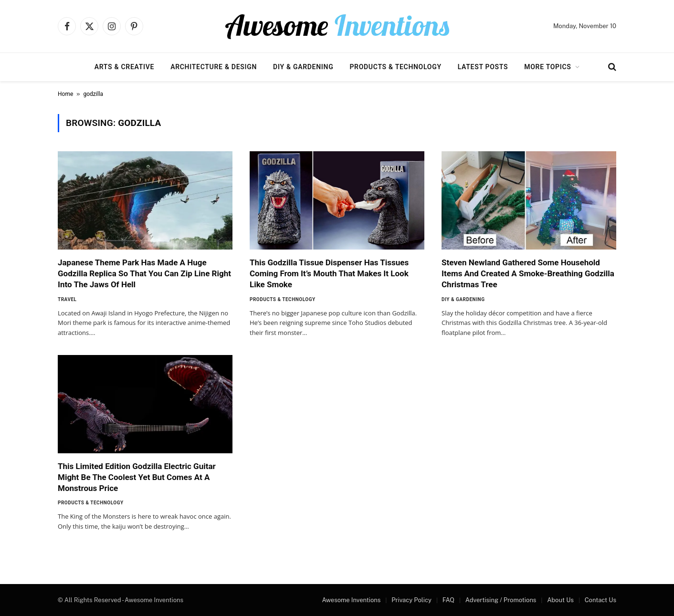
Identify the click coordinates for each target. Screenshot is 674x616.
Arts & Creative (124, 67)
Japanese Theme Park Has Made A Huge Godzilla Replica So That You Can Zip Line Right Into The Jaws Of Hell (144, 273)
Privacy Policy (411, 600)
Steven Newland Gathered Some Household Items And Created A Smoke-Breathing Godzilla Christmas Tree (528, 273)
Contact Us (600, 600)
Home (65, 94)
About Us (560, 600)
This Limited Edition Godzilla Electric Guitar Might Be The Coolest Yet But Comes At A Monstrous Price (137, 477)
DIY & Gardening (303, 67)
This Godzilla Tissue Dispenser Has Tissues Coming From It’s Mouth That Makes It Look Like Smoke (329, 273)
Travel (67, 299)
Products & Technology (395, 67)
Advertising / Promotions (501, 600)
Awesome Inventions (351, 600)
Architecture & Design (214, 67)
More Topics (548, 67)
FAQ (448, 600)
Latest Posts (483, 67)
